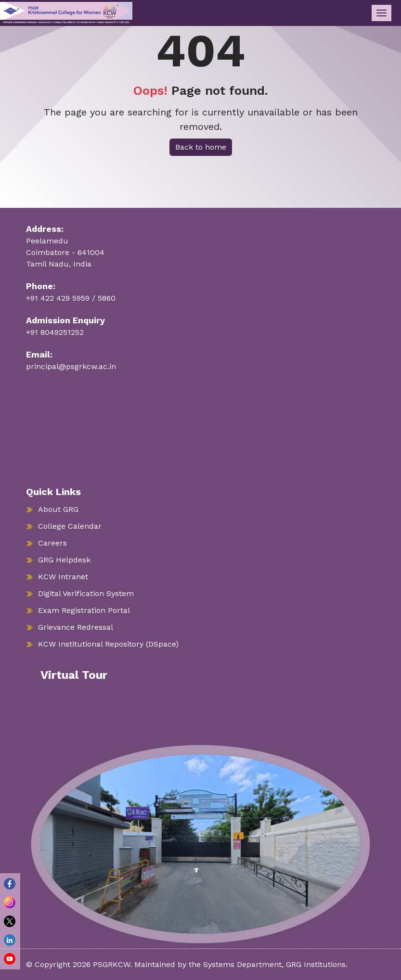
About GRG (58, 509)
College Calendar (70, 526)
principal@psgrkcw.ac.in (71, 366)
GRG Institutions (316, 964)
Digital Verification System (86, 593)
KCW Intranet (63, 577)
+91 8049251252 (55, 332)
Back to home (201, 147)
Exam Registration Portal (84, 610)
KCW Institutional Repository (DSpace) (108, 644)
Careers (52, 543)
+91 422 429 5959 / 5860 (71, 298)
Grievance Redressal (76, 627)
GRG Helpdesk (64, 560)
